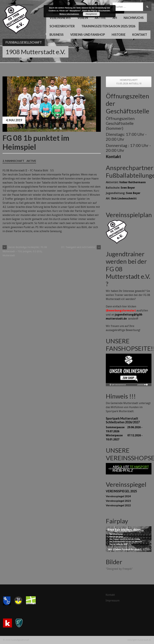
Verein (83, 18)
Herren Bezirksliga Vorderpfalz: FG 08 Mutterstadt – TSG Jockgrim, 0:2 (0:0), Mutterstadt (25, 251)
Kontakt (140, 35)
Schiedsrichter (62, 26)
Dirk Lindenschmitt (124, 198)
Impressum (113, 601)
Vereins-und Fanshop (88, 35)
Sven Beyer (128, 188)
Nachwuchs (134, 18)
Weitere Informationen (69, 14)
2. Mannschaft (13, 161)
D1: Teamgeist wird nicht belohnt (81, 247)
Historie (119, 35)
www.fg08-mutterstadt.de (139, 640)
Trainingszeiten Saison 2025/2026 (108, 26)
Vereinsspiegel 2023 (118, 501)
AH (115, 18)
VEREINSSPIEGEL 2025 (121, 491)
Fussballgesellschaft (24, 42)
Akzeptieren (91, 14)
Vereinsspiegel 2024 (118, 496)
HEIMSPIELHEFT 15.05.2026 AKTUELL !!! (129, 82)
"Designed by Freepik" (119, 569)
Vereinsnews (60, 18)
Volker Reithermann (133, 182)
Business (57, 35)
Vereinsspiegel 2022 (118, 505)
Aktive (100, 18)
